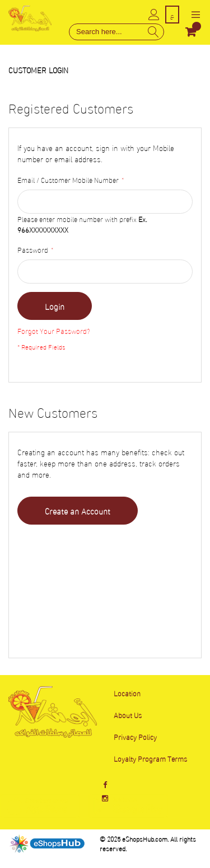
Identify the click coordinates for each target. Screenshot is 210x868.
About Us (128, 715)
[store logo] (30, 18)
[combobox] (116, 32)
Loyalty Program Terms (150, 758)
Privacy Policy (135, 737)
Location (127, 693)
